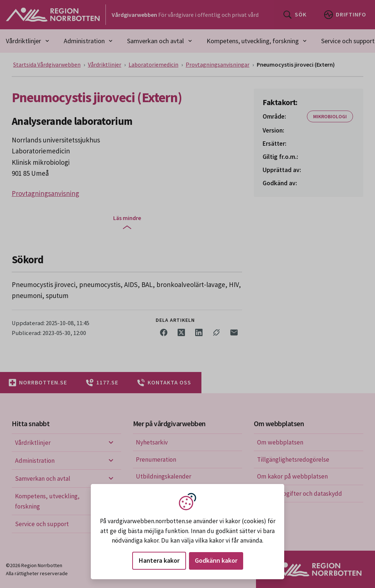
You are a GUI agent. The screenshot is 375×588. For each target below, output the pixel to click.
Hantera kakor (159, 560)
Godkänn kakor (216, 560)
